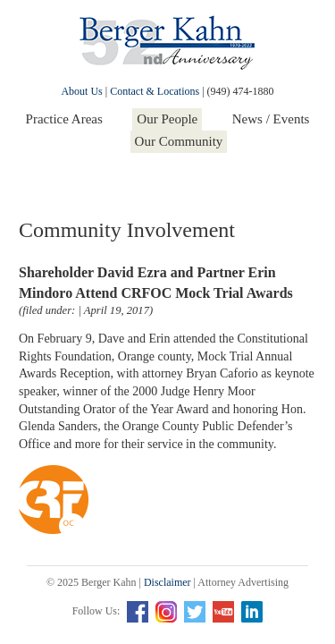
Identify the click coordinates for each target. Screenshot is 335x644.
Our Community (179, 141)
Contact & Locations (155, 91)
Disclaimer (167, 582)
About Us (81, 91)
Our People (167, 119)
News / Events (271, 119)
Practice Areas (64, 119)
